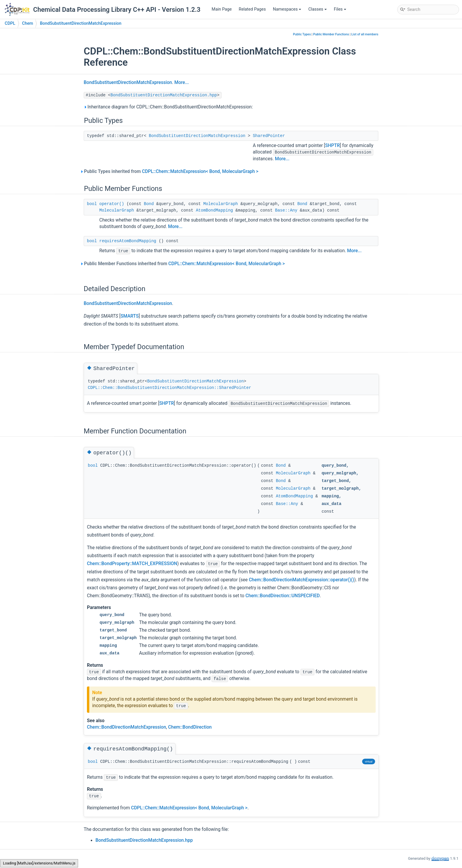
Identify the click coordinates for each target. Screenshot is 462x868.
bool (92, 204)
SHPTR (333, 146)
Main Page (222, 9)
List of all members (365, 34)
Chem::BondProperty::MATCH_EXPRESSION (132, 564)
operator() (112, 204)
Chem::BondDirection (190, 727)
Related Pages (252, 9)
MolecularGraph (221, 204)
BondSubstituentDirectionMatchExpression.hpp (164, 95)
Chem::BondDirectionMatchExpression (127, 727)
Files (340, 9)
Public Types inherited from (171, 171)
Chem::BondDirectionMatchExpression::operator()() (301, 580)
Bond (149, 204)
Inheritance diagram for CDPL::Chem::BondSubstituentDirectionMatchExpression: (168, 107)
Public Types (302, 34)
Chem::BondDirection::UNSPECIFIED (283, 596)
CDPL (10, 23)
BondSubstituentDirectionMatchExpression (81, 23)
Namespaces (287, 9)
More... (182, 82)
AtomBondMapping (214, 210)
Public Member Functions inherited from (184, 264)
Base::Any (286, 210)
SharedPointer (269, 136)
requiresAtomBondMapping (128, 241)
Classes (317, 9)
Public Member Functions (331, 34)
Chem (28, 23)
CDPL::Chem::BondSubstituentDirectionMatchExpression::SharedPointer (170, 388)
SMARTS (130, 316)
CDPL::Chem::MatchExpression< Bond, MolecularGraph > (200, 171)
